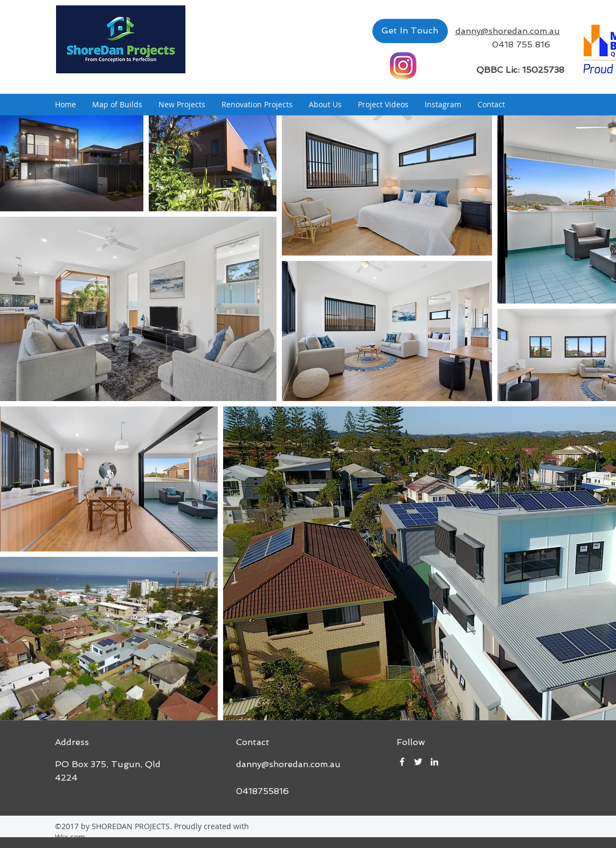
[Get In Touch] (410, 31)
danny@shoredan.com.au (288, 764)
